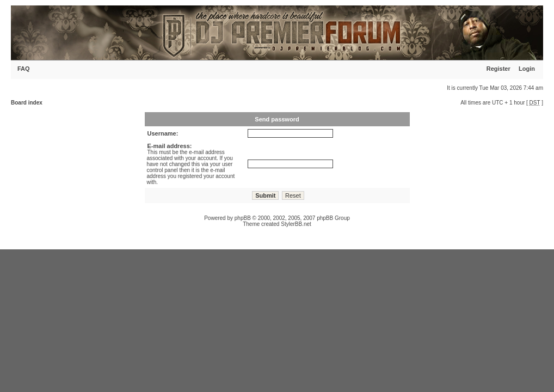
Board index (27, 103)
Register (498, 69)
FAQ (24, 69)
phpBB (243, 218)
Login (527, 69)
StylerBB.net (296, 224)
